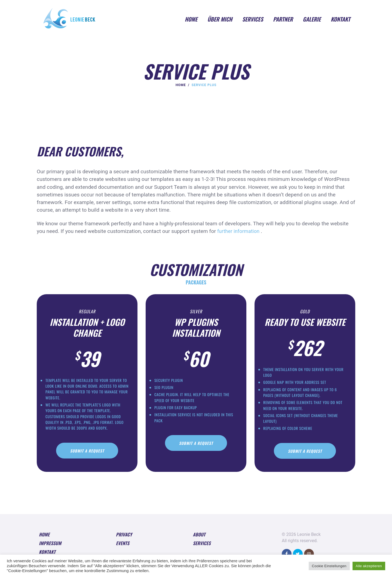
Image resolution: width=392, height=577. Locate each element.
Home (181, 85)
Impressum (51, 549)
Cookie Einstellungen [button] (330, 566)
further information (240, 231)
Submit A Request (87, 454)
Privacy (125, 539)
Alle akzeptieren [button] (369, 566)
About (200, 539)
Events (123, 549)
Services (202, 549)
